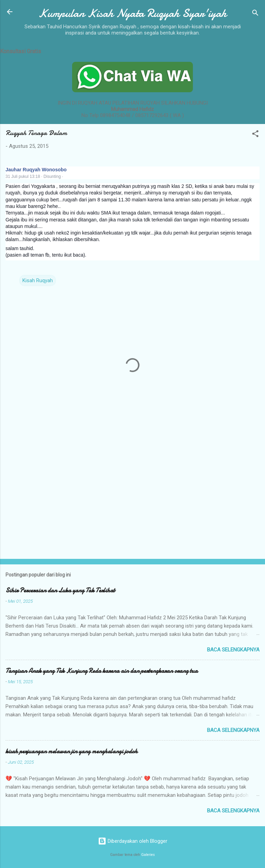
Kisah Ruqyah (38, 280)
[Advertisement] (132, 499)
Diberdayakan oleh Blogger (133, 841)
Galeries (148, 855)
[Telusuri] (255, 14)
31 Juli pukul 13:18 (23, 177)
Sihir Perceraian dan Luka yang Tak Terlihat (60, 590)
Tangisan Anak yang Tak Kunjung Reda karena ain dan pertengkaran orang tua (102, 671)
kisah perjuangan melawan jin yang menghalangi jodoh (72, 751)
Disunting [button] (52, 177)
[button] (255, 135)
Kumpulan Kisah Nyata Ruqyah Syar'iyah (132, 13)
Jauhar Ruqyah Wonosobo (36, 170)
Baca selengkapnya (233, 650)
